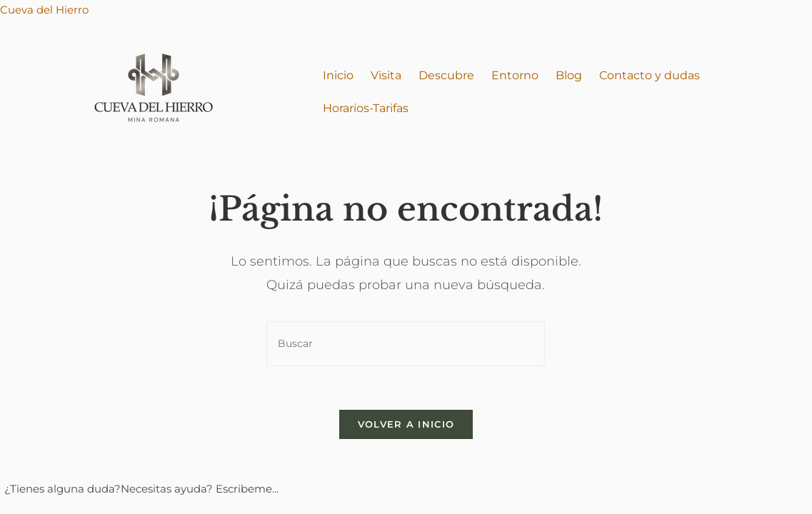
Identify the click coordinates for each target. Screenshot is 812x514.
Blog (569, 75)
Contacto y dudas (650, 75)
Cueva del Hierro (44, 10)
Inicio (338, 75)
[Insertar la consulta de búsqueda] (406, 344)
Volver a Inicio (406, 424)
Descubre (446, 75)
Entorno (515, 75)
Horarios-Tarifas (366, 108)
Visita (386, 75)
